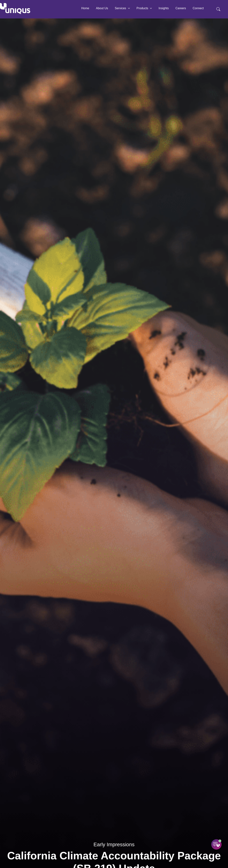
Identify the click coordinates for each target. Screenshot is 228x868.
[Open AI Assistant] (216, 844)
